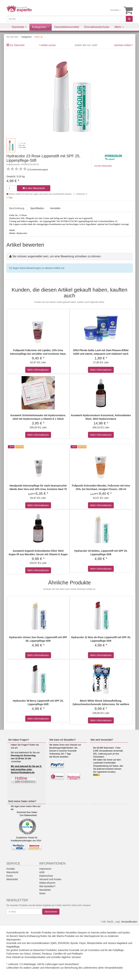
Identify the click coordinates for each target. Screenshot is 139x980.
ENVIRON (64, 943)
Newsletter (45, 890)
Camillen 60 (60, 954)
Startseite (19, 27)
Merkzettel (12, 879)
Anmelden (116, 10)
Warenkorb (12, 872)
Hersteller (55, 208)
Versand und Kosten (50, 879)
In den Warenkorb (34, 188)
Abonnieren (51, 912)
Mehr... (97, 775)
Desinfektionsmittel (67, 27)
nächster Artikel (123, 45)
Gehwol (36, 954)
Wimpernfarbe (95, 943)
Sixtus (28, 954)
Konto (10, 876)
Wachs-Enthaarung (29, 936)
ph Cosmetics (92, 950)
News (42, 893)
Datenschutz (31, 815)
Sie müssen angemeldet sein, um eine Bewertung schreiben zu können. (57, 256)
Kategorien (41, 27)
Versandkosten (129, 922)
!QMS (53, 943)
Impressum (45, 869)
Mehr (119, 27)
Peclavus (47, 954)
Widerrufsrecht (47, 883)
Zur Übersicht (17, 45)
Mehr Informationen (38, 370)
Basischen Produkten (45, 950)
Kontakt (11, 869)
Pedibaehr (77, 954)
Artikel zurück (48, 45)
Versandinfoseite (114, 968)
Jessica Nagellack (118, 943)
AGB (42, 872)
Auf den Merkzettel (103, 166)
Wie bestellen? (47, 886)
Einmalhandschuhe (97, 27)
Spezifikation (37, 208)
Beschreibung (17, 208)
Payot (82, 943)
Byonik (74, 943)
